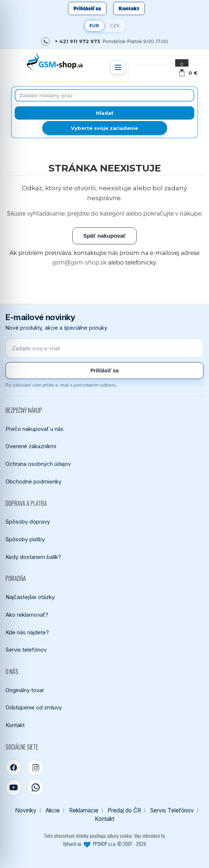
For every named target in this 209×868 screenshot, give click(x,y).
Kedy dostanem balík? (33, 557)
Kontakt (129, 8)
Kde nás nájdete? (27, 632)
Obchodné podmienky (33, 481)
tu (163, 836)
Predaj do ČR (124, 810)
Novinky (26, 810)
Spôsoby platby (25, 539)
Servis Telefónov (172, 810)
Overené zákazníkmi (31, 446)
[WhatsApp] (36, 787)
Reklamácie (84, 810)
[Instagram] (36, 768)
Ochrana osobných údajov (38, 464)
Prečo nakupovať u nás (35, 429)
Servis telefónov (26, 650)
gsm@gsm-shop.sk (79, 262)
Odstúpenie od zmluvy (34, 707)
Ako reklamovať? (27, 615)
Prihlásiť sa (87, 8)
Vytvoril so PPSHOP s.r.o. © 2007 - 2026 (104, 844)
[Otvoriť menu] (118, 67)
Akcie (53, 810)
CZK (115, 26)
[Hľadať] (104, 113)
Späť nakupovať (104, 236)
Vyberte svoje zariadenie (104, 128)
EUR (94, 26)
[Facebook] (14, 768)
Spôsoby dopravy (28, 522)
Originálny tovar (25, 690)
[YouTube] (14, 787)
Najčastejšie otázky (30, 597)
